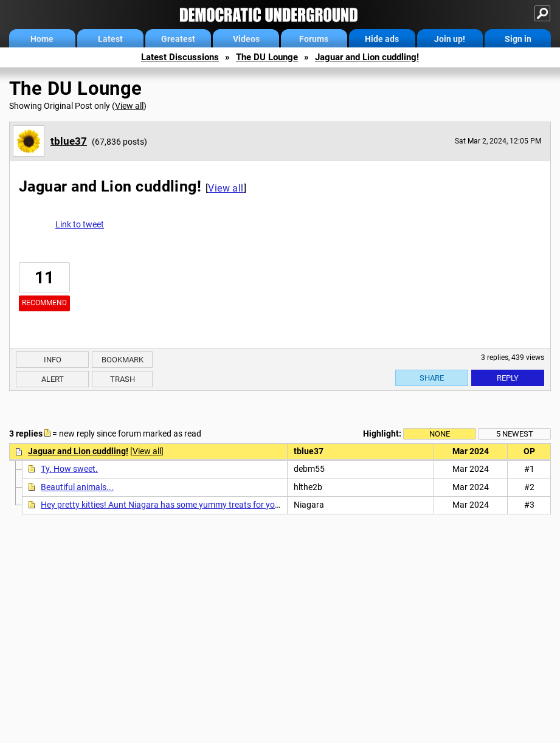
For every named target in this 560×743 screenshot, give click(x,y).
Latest (110, 39)
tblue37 (69, 141)
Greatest (178, 39)
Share (432, 378)
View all (129, 106)
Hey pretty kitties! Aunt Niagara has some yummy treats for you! (161, 505)
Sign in (518, 39)
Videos (246, 39)
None (440, 434)
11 (44, 278)
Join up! (450, 39)
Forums (314, 39)
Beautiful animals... (77, 487)
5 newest (515, 434)
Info (53, 360)
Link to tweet (80, 224)
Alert (53, 379)
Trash (123, 379)
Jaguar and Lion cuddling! (367, 57)
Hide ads (382, 39)
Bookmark (123, 360)
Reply (508, 378)
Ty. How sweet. (69, 469)
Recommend (44, 303)
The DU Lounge (267, 57)
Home (42, 39)
